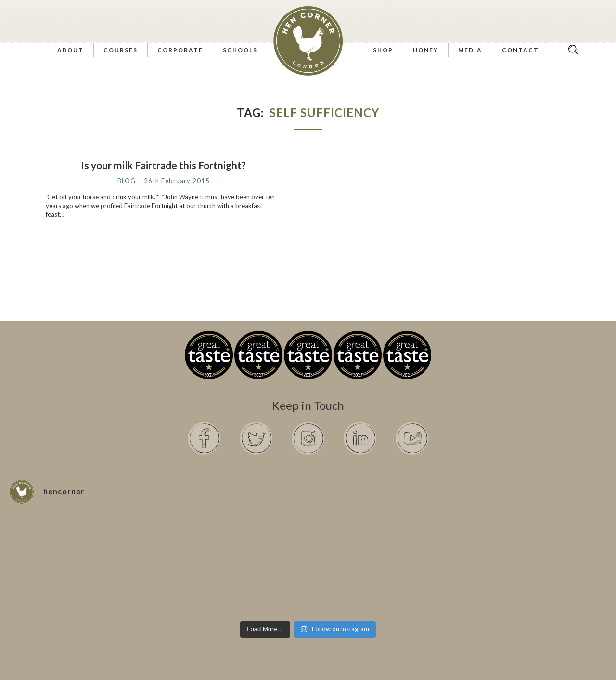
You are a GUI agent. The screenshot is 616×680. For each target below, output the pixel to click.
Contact (520, 50)
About (71, 50)
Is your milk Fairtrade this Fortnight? (163, 165)
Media (470, 50)
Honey (426, 50)
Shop (383, 50)
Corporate (180, 50)
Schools (240, 50)
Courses (121, 50)
